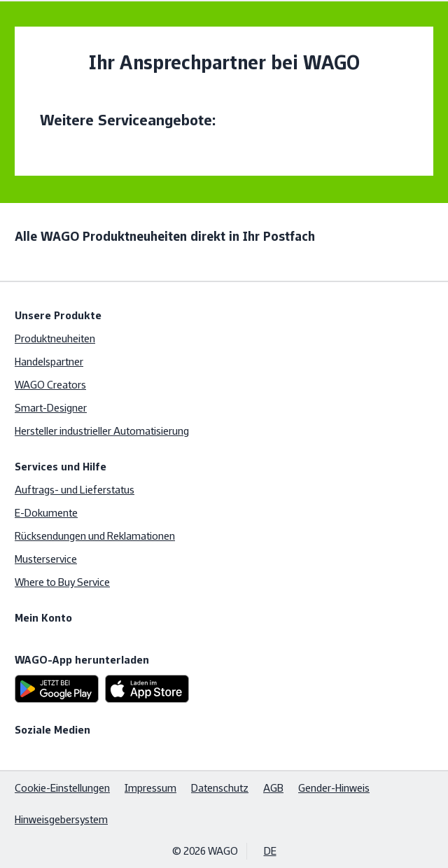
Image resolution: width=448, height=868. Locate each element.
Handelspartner (49, 362)
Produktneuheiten (55, 338)
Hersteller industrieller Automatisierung (102, 431)
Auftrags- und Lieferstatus (75, 490)
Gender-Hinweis (334, 788)
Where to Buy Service (62, 582)
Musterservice (46, 559)
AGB (273, 788)
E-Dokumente (46, 513)
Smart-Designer (51, 408)
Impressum (150, 788)
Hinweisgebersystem (61, 819)
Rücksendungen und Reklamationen (95, 536)
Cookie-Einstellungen (62, 788)
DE (270, 851)
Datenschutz (220, 788)
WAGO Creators (50, 385)
